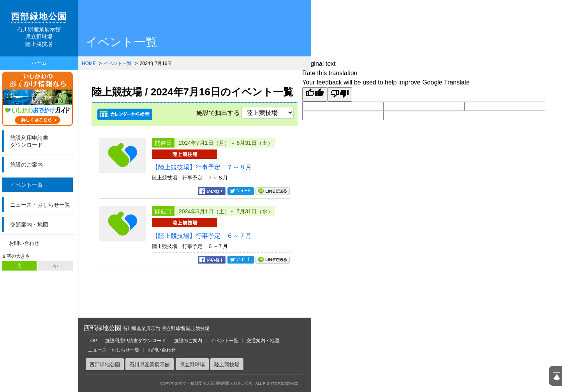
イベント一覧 (26, 185)
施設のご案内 (26, 165)
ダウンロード (41, 141)
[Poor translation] (340, 94)
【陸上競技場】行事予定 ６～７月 (202, 236)
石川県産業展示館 (150, 365)
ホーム (39, 63)
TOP (92, 341)
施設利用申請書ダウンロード (136, 341)
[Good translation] (315, 94)
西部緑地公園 (147, 328)
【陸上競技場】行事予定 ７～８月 (202, 167)
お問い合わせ (24, 243)
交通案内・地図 (29, 225)
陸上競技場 (227, 365)
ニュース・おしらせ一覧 (40, 205)
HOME (89, 63)
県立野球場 (192, 365)
